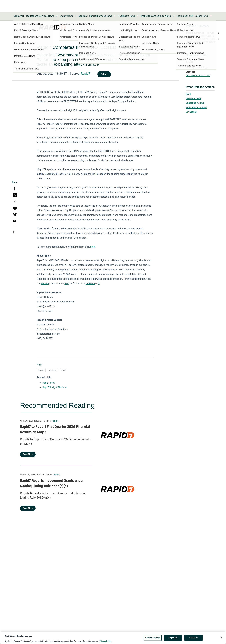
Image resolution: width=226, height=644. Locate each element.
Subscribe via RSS (195, 103)
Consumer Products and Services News (34, 16)
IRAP (64, 370)
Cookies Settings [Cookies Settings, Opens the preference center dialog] (153, 638)
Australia (53, 370)
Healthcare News (127, 16)
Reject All (173, 638)
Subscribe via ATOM (196, 107)
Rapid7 (86, 74)
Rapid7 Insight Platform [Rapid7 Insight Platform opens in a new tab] (54, 387)
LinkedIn (90, 283)
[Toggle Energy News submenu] (76, 16)
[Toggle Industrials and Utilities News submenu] (174, 16)
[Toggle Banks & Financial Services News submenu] (115, 16)
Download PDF (193, 98)
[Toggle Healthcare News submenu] (138, 16)
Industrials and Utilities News (156, 16)
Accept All (193, 638)
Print (188, 94)
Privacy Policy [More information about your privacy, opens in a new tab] (105, 642)
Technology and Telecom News (192, 16)
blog (67, 283)
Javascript (191, 112)
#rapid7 (41, 370)
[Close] (221, 638)
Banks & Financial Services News (95, 16)
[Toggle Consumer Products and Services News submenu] (57, 16)
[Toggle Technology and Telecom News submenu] (211, 16)
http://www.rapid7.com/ (198, 76)
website (45, 283)
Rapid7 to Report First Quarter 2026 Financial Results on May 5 (55, 429)
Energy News (66, 16)
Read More (28, 454)
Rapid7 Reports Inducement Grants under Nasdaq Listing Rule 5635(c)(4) (52, 483)
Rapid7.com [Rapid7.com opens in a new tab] (49, 383)
